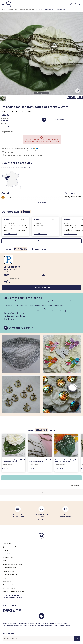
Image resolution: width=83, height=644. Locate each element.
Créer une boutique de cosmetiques (15, 592)
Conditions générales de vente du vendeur (18, 155)
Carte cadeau (7, 543)
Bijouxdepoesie (5, 119)
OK (77, 639)
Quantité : (4, 124)
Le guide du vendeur (9, 554)
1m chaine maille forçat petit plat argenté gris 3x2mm (63, 461)
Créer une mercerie (9, 588)
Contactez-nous (8, 557)
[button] (15, 234)
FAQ (4, 578)
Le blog (5, 550)
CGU (4, 561)
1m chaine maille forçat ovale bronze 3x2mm (37, 461)
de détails (43, 203)
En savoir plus (9, 152)
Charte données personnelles (13, 564)
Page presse (7, 581)
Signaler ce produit (75, 486)
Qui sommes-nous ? (9, 547)
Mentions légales (8, 571)
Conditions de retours (39, 155)
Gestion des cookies (9, 568)
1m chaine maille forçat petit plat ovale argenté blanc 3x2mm (10, 461)
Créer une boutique (9, 585)
